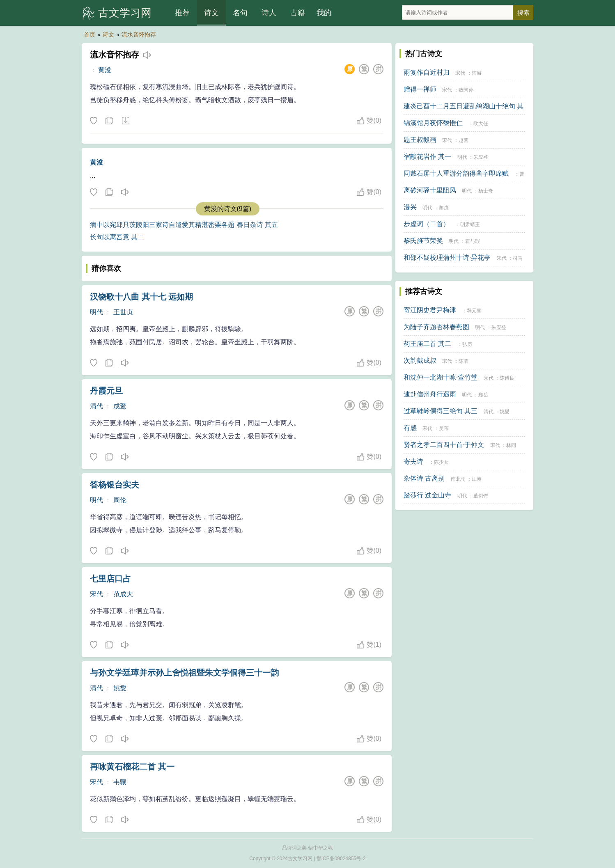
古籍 (298, 13)
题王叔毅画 (420, 140)
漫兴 (410, 207)
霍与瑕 (473, 241)
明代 (96, 312)
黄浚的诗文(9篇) (228, 209)
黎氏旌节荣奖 (423, 241)
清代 (96, 406)
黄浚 (105, 70)
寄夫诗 (413, 461)
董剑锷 (481, 496)
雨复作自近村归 (427, 72)
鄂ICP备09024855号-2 (341, 859)
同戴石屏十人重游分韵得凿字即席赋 (456, 173)
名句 (240, 13)
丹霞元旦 (106, 391)
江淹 (477, 479)
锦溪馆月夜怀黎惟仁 (433, 123)
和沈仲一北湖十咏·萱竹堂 (441, 377)
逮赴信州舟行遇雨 (430, 394)
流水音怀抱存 (139, 34)
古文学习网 (125, 13)
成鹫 (120, 406)
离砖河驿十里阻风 (430, 190)
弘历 (467, 344)
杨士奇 (486, 191)
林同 (511, 445)
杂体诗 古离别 (424, 478)
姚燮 (120, 688)
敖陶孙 (466, 90)
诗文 (211, 13)
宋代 (96, 594)
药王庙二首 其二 (427, 344)
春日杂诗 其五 (257, 225)
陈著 (464, 361)
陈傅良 (507, 378)
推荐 (182, 13)
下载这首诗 (125, 121)
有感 (410, 428)
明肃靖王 (470, 224)
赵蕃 (464, 140)
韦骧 (120, 782)
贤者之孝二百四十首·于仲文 (444, 445)
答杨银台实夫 (115, 485)
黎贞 (444, 208)
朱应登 (481, 157)
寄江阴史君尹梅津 (430, 310)
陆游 (477, 73)
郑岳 (483, 395)
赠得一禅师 (420, 89)
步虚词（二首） (427, 224)
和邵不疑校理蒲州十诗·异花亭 (447, 258)
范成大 (123, 594)
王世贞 (123, 312)
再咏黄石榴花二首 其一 (132, 767)
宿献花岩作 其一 (427, 157)
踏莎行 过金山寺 (427, 495)
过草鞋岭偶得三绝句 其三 (441, 411)
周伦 (120, 500)
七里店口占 (110, 579)
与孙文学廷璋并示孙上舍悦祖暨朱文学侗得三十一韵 (184, 673)
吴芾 (444, 428)
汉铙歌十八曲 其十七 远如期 (141, 297)
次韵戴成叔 (420, 361)
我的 (324, 13)
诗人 (269, 13)
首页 (89, 34)
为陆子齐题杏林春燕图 (436, 327)
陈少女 (441, 462)
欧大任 (481, 124)
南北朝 (458, 479)
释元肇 (474, 311)
